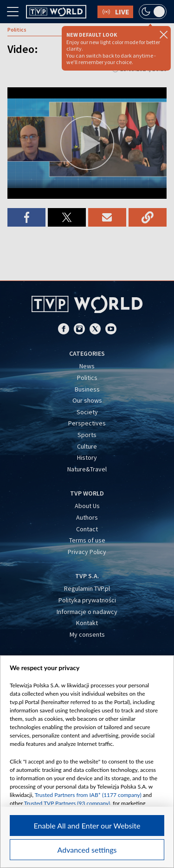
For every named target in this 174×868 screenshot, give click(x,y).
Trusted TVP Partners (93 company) (67, 803)
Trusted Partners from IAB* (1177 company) (88, 795)
